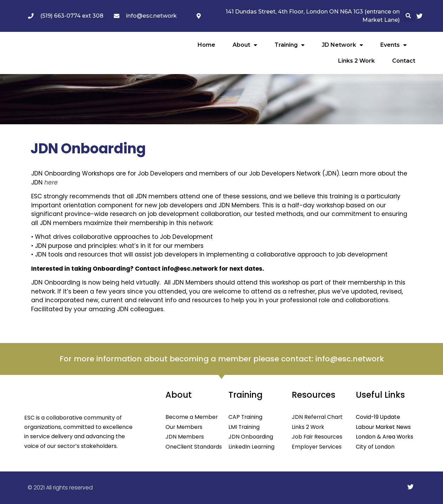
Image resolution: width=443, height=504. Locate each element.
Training (290, 45)
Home (206, 45)
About (245, 45)
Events (394, 45)
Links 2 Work (356, 61)
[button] (409, 16)
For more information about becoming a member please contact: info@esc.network (221, 359)
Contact (404, 61)
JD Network (342, 45)
